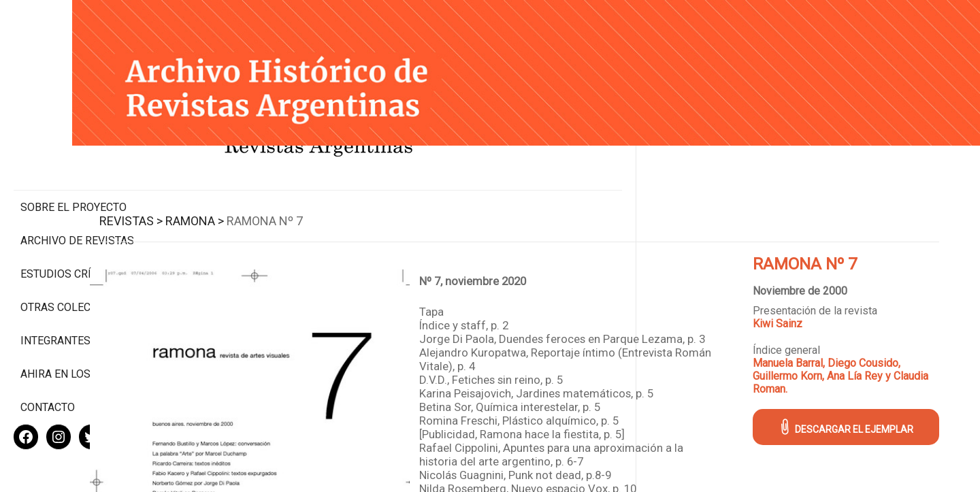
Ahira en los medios (77, 330)
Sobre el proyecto (73, 150)
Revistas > (229, 205)
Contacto (48, 363)
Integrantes (55, 296)
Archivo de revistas (77, 183)
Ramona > (293, 205)
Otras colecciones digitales (75, 257)
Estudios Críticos (71, 217)
